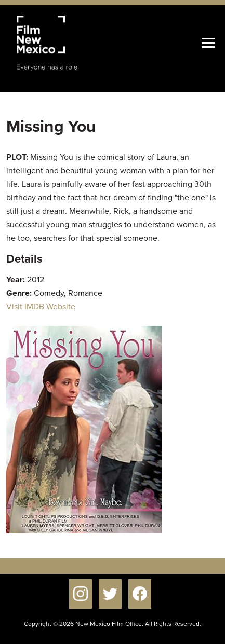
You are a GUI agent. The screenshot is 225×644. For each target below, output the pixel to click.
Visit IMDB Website (41, 306)
